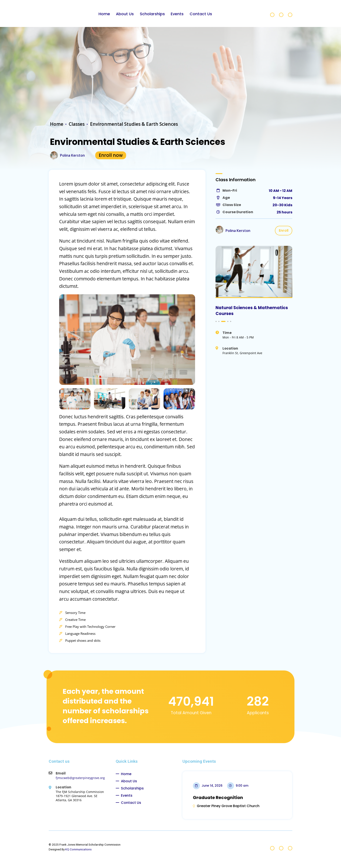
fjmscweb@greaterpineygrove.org (80, 778)
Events (177, 14)
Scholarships (152, 14)
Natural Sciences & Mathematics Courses (252, 311)
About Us (125, 14)
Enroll (284, 230)
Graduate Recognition (218, 798)
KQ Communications (78, 849)
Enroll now (111, 155)
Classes (77, 124)
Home (104, 14)
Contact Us (201, 14)
